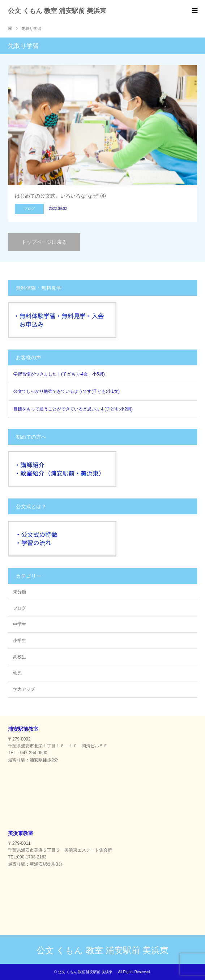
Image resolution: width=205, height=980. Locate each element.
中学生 (20, 624)
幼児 (17, 673)
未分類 (20, 592)
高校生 (20, 657)
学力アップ (24, 689)
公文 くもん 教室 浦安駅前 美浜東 (60, 11)
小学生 (20, 641)
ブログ (20, 608)
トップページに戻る (44, 242)
